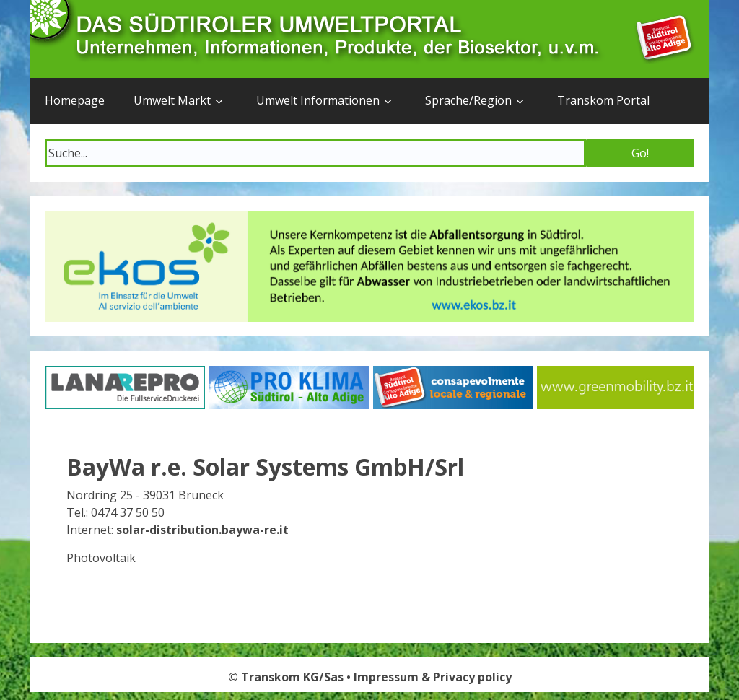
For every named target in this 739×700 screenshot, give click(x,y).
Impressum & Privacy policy (433, 677)
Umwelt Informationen (318, 100)
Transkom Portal (603, 100)
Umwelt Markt (172, 100)
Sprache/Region (468, 100)
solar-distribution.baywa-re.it (202, 530)
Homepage (75, 100)
